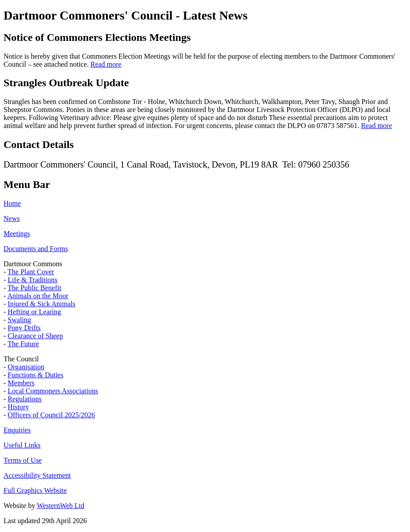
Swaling (19, 320)
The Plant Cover (31, 272)
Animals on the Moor (38, 296)
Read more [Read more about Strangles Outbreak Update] (377, 126)
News (12, 218)
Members (21, 383)
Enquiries (17, 430)
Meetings (17, 234)
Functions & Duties (35, 375)
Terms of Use (23, 460)
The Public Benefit (34, 288)
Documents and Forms (36, 249)
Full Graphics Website (35, 490)
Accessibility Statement (37, 475)
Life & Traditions (32, 280)
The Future (23, 344)
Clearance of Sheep (35, 336)
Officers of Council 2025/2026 (51, 415)
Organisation (26, 367)
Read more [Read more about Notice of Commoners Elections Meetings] (106, 64)
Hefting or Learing (34, 312)
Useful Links (22, 445)
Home (12, 203)
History (18, 407)
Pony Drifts (24, 328)
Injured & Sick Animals (41, 304)
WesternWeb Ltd (61, 506)
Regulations (24, 399)
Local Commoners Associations (53, 391)
